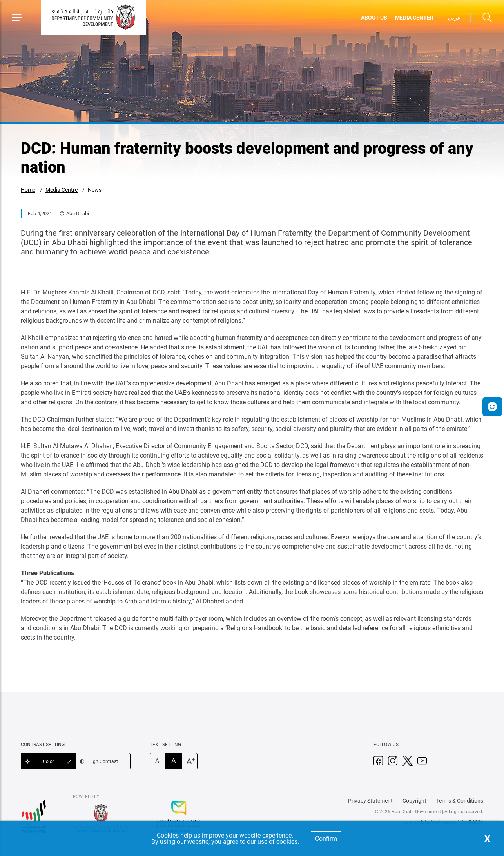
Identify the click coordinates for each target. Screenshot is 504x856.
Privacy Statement (370, 801)
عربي (454, 18)
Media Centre (62, 190)
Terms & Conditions (460, 801)
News (95, 190)
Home (28, 190)
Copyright (414, 801)
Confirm (326, 839)
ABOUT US (374, 18)
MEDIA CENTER (414, 18)
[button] (492, 407)
